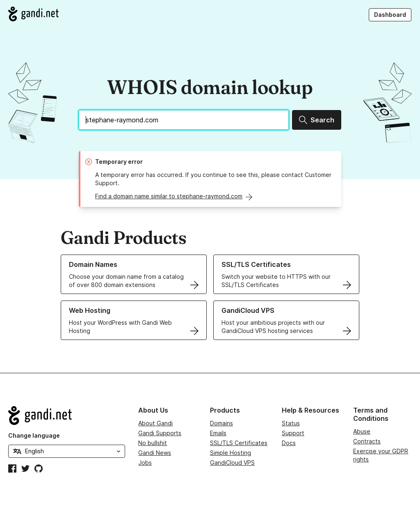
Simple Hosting (231, 453)
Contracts (367, 441)
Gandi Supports (160, 433)
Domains (221, 423)
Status (291, 423)
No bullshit (153, 443)
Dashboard (390, 15)
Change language (34, 435)
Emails (218, 433)
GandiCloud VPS (232, 463)
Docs (289, 443)
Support (293, 433)
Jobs (145, 463)
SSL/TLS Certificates (239, 443)
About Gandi (155, 423)
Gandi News (155, 453)
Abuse (362, 431)
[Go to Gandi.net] (33, 14)
